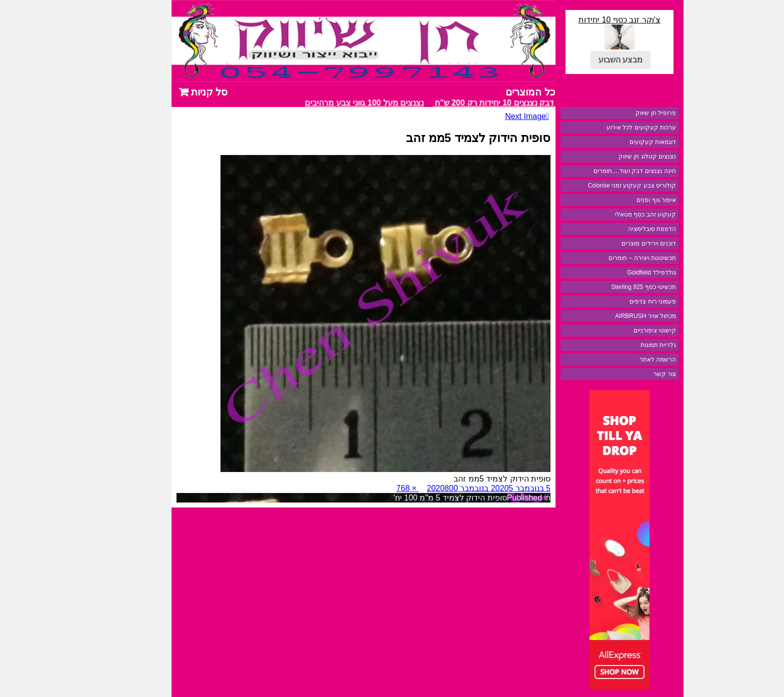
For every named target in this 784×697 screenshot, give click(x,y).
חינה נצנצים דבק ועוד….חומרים (599, 171)
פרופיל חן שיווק (620, 113)
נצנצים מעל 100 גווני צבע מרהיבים (327, 103)
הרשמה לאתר (622, 359)
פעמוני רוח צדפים (617, 301)
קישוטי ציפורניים (619, 330)
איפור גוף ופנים (621, 200)
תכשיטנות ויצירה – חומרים (607, 258)
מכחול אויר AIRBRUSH (610, 316)
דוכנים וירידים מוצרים (613, 243)
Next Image (490, 116)
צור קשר (629, 374)
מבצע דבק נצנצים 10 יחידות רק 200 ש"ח (467, 103)
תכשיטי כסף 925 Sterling (608, 287)
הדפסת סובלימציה (616, 229)
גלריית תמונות (623, 345)
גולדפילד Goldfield (616, 272)
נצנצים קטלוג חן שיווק (612, 156)
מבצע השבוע (585, 60)
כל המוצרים (495, 92)
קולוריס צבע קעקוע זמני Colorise (596, 185)
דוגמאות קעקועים (617, 142)
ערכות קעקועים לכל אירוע (606, 127)
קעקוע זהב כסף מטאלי (610, 214)
